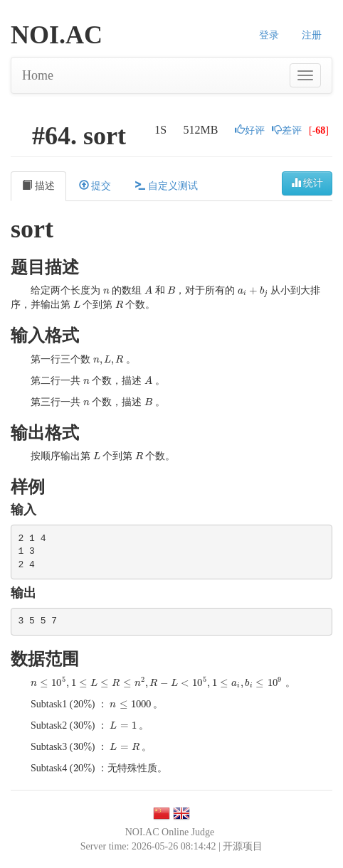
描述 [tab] (38, 186)
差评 (287, 130)
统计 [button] (307, 183)
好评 (250, 130)
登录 (269, 35)
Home (38, 75)
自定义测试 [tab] (167, 186)
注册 (312, 35)
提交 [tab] (95, 186)
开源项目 (243, 846)
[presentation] (106, 290)
